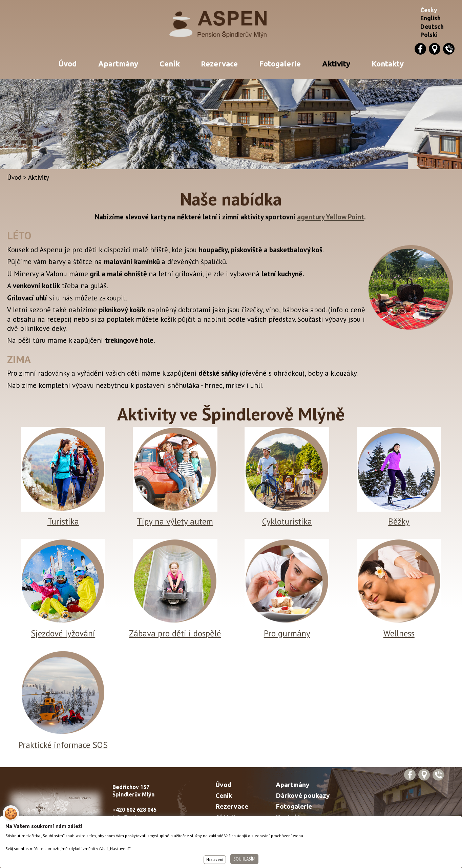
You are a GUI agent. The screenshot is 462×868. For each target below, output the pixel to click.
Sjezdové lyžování (63, 633)
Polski (429, 35)
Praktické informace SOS (63, 745)
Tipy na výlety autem (175, 521)
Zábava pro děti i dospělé (175, 633)
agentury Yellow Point (331, 217)
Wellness (399, 633)
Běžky (399, 521)
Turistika (63, 521)
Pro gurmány (287, 633)
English (430, 18)
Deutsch (432, 27)
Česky (429, 10)
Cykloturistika (287, 521)
